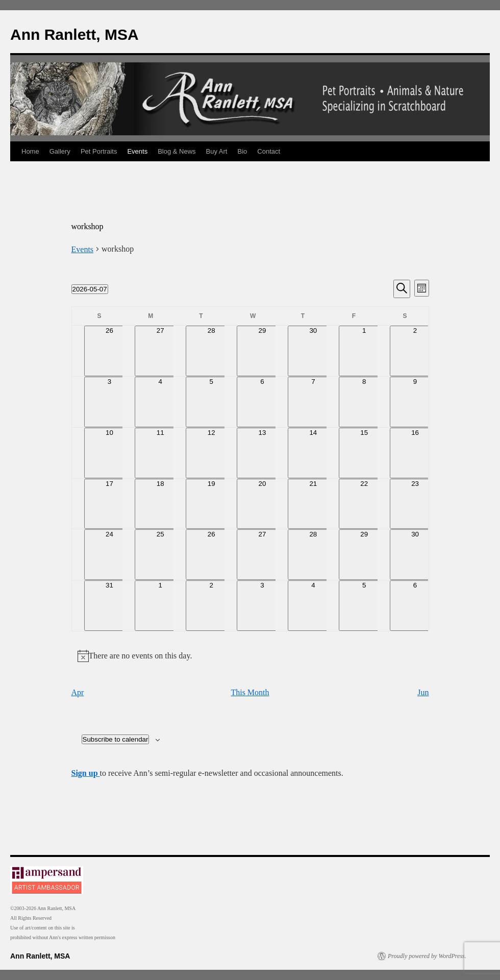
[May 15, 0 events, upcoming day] (364, 453)
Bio (243, 151)
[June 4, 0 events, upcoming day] (313, 606)
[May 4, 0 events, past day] (160, 402)
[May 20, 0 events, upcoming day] (262, 504)
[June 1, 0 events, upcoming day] (160, 606)
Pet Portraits (99, 151)
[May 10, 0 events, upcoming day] (110, 453)
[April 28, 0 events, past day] (211, 351)
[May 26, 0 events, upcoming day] (211, 555)
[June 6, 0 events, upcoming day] (415, 606)
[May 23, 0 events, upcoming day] (415, 504)
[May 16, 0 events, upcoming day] (415, 453)
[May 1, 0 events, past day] (364, 351)
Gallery (60, 151)
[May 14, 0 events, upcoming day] (313, 453)
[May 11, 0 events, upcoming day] (160, 453)
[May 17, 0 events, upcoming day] (110, 504)
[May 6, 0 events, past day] (262, 402)
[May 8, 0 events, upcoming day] (364, 402)
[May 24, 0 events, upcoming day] (110, 555)
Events (137, 151)
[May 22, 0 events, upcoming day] (364, 504)
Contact (269, 151)
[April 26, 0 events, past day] (110, 351)
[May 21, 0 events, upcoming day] (313, 504)
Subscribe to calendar (116, 739)
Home (30, 151)
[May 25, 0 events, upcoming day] (160, 555)
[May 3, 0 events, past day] (110, 402)
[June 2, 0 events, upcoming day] (211, 606)
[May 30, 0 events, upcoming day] (415, 555)
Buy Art (217, 151)
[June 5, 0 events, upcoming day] (364, 606)
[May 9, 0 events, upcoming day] (415, 402)
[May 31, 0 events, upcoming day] (110, 606)
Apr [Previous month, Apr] (78, 692)
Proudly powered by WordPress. (427, 956)
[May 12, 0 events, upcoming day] (211, 453)
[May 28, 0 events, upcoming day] (313, 555)
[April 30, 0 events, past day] (313, 351)
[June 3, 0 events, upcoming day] (262, 606)
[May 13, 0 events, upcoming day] (262, 453)
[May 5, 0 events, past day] (211, 402)
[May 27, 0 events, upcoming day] (262, 555)
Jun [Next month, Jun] (423, 692)
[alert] (250, 656)
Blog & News (177, 151)
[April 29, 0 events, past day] (262, 351)
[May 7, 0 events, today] (313, 402)
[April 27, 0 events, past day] (160, 351)
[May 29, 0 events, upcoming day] (364, 555)
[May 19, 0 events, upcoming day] (211, 504)
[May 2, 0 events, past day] (415, 351)
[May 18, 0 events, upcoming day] (160, 504)
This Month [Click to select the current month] (250, 692)
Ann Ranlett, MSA (74, 34)
